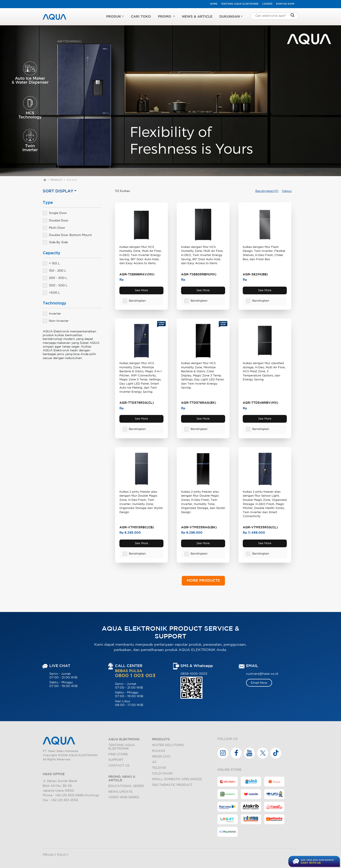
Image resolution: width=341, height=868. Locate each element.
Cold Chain (162, 773)
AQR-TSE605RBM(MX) (199, 274)
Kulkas (72, 180)
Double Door (56, 220)
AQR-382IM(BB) (255, 274)
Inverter (52, 313)
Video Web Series (124, 797)
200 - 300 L (55, 278)
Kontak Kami (285, 4)
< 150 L (51, 263)
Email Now (259, 683)
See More (141, 290)
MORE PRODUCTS (203, 581)
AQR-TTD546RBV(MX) (260, 403)
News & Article (197, 17)
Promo (165, 17)
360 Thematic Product (172, 785)
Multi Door (54, 228)
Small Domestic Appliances (177, 779)
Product (57, 180)
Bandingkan (134, 301)
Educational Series (126, 786)
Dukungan (230, 17)
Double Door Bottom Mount (67, 235)
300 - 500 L (55, 285)
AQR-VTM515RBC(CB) (137, 527)
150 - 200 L (55, 271)
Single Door (55, 213)
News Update (120, 792)
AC (154, 762)
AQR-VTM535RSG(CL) (260, 527)
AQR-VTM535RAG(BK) (199, 527)
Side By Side (55, 242)
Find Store (118, 754)
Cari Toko (141, 17)
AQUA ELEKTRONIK (124, 739)
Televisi (159, 768)
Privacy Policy (56, 855)
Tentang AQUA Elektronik (240, 4)
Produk (114, 17)
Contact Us (119, 766)
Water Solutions (168, 745)
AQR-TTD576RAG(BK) (199, 403)
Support (116, 760)
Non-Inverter (56, 321)
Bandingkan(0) (267, 191)
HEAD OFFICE (54, 774)
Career (267, 4)
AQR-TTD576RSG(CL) (137, 403)
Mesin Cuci (161, 757)
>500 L (51, 293)
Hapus (287, 191)
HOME (214, 4)
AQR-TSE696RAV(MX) (137, 274)
